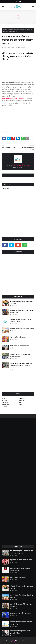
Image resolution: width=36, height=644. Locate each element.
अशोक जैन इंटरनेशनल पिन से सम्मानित (20, 613)
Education (5, 402)
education (10, 30)
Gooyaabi (27, 641)
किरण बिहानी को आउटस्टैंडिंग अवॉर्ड (20, 346)
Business (21, 400)
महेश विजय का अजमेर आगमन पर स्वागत (21, 560)
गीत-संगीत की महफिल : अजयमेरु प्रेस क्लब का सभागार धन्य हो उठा (22, 552)
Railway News (6, 405)
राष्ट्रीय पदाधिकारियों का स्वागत (18, 337)
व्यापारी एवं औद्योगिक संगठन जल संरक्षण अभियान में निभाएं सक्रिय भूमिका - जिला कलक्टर (21, 366)
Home (4, 398)
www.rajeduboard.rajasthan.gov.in (13, 98)
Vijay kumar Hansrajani (10, 48)
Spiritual (21, 405)
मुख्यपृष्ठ (5, 30)
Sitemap (4, 407)
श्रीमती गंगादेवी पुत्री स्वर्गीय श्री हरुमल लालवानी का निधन (20, 570)
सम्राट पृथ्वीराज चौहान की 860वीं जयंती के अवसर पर (22, 596)
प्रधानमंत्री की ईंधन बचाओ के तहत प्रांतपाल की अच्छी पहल (22, 312)
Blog (14, 641)
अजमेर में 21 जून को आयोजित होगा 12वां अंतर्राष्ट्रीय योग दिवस (21, 321)
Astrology (5, 400)
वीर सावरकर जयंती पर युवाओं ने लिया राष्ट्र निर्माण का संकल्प (21, 356)
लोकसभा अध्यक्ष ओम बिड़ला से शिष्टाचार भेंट (22, 329)
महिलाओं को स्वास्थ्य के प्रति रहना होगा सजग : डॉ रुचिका (22, 303)
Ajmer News (22, 398)
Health (20, 402)
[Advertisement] (18, 274)
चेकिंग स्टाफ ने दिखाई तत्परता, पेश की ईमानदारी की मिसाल (20, 632)
